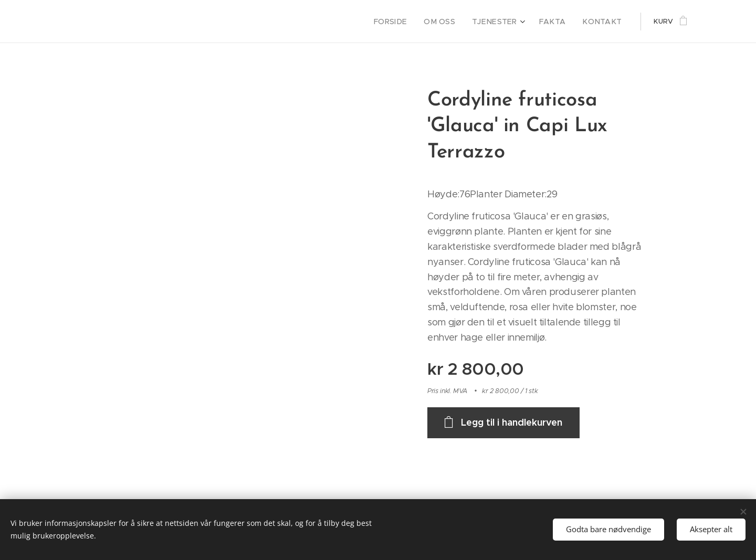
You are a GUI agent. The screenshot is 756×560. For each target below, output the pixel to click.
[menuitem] (408, 22)
